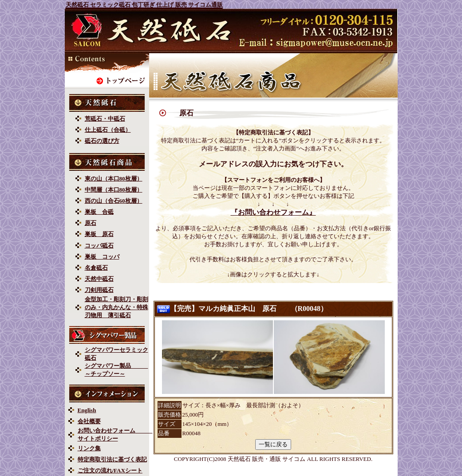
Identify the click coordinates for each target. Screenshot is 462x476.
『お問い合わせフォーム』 (273, 212)
